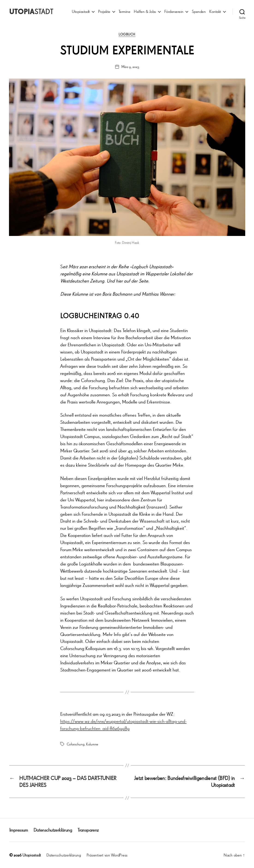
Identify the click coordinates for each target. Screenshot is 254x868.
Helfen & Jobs (145, 11)
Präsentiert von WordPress (107, 855)
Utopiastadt (81, 11)
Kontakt (215, 11)
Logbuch (127, 34)
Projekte (104, 11)
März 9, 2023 (130, 67)
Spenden (199, 11)
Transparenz (88, 830)
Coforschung (76, 744)
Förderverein (174, 11)
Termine (124, 11)
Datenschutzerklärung (53, 830)
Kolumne (92, 744)
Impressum (19, 830)
